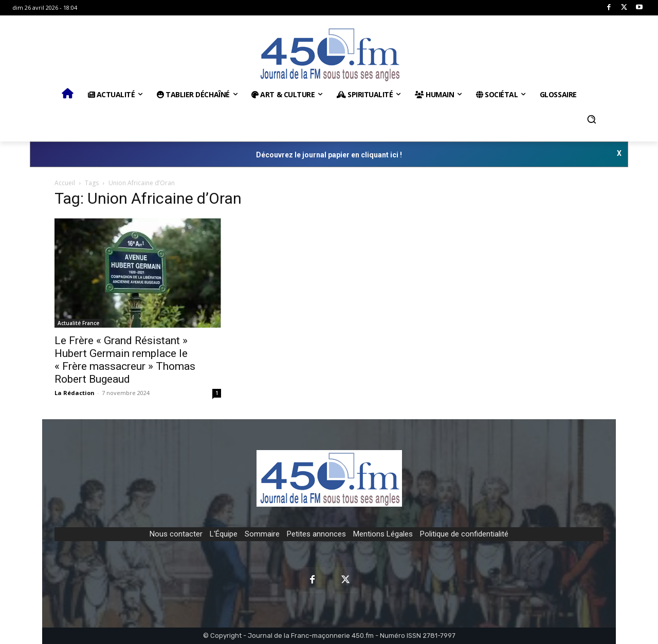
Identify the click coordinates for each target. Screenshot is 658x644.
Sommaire (262, 534)
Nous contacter (176, 534)
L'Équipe (224, 534)
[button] (592, 119)
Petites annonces (316, 534)
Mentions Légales (383, 534)
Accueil (65, 183)
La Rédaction (75, 393)
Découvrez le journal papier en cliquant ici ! (329, 155)
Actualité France (78, 323)
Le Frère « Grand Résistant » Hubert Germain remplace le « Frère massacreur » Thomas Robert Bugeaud (125, 360)
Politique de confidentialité (464, 534)
